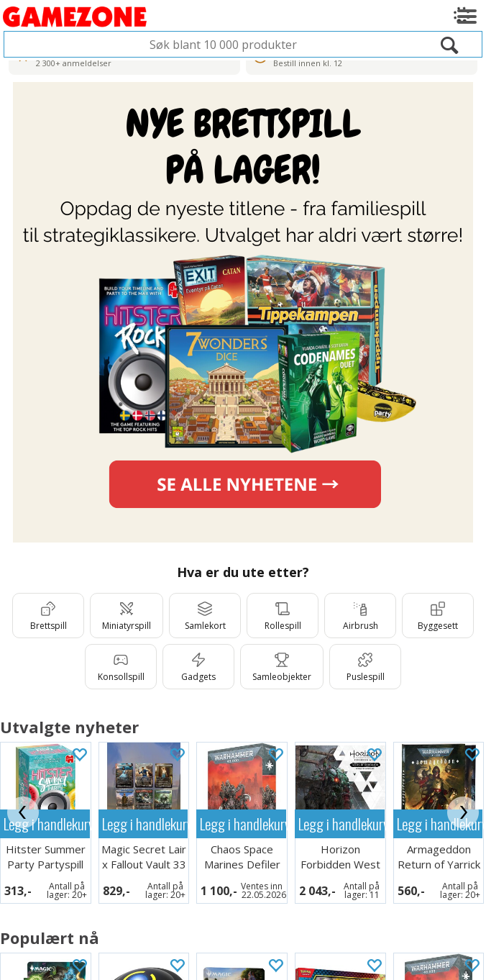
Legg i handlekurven (145, 824)
